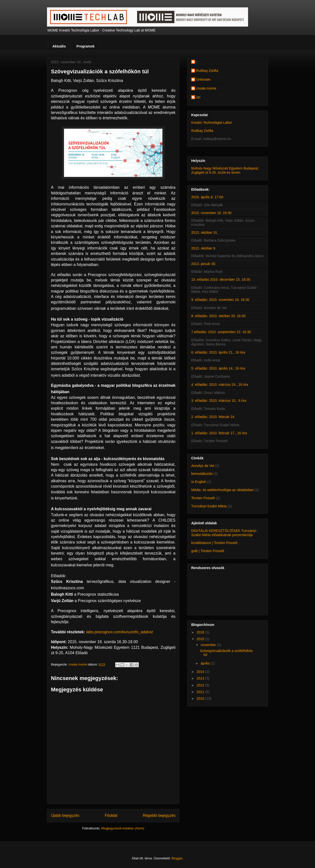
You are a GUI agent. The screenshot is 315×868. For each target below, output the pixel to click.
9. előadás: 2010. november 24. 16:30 (220, 300)
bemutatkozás (202, 474)
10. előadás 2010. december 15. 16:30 (221, 279)
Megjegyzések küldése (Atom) (123, 828)
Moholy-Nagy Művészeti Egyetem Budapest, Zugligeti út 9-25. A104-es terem (225, 170)
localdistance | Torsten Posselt (214, 543)
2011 (201, 692)
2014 (201, 672)
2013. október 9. (204, 248)
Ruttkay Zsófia (207, 71)
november (209, 645)
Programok (85, 46)
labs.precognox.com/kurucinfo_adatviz (120, 632)
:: (197, 62)
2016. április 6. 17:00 (207, 197)
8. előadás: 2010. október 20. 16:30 (218, 316)
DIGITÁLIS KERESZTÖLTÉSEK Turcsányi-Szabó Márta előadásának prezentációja (224, 533)
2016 (201, 632)
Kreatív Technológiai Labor (212, 123)
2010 (201, 698)
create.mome (206, 88)
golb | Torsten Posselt (208, 551)
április (205, 663)
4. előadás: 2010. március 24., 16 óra (220, 385)
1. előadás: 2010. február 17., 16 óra (219, 433)
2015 (201, 639)
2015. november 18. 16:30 (211, 213)
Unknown (203, 79)
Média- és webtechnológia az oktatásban (222, 490)
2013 (201, 678)
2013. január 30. (204, 264)
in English (199, 482)
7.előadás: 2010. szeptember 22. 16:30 (221, 332)
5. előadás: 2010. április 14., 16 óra (218, 368)
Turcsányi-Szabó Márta (209, 506)
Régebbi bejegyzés (159, 815)
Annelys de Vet (203, 466)
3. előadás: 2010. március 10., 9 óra (219, 401)
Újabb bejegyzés (65, 815)
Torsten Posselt (203, 498)
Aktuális (59, 46)
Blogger (177, 858)
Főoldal (111, 815)
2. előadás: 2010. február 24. (213, 417)
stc (198, 97)
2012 (201, 685)
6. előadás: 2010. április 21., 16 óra (218, 352)
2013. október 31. (205, 232)
